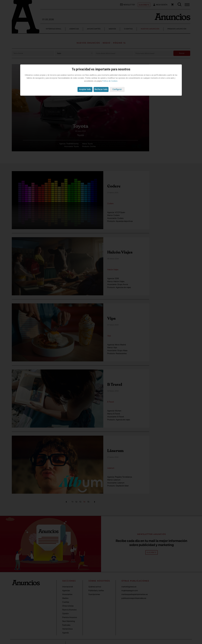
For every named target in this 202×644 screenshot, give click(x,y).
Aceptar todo (85, 89)
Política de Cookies (110, 81)
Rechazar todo (101, 89)
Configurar (117, 89)
